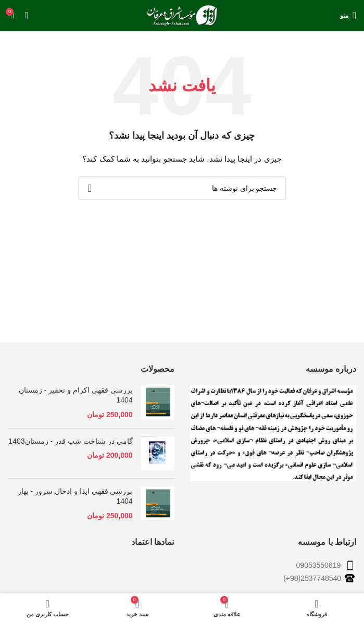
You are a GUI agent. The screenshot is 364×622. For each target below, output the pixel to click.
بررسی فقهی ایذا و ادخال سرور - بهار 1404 (75, 496)
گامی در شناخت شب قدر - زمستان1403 (70, 441)
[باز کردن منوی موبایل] (348, 16)
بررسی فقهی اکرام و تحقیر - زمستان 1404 (76, 395)
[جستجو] (182, 188)
